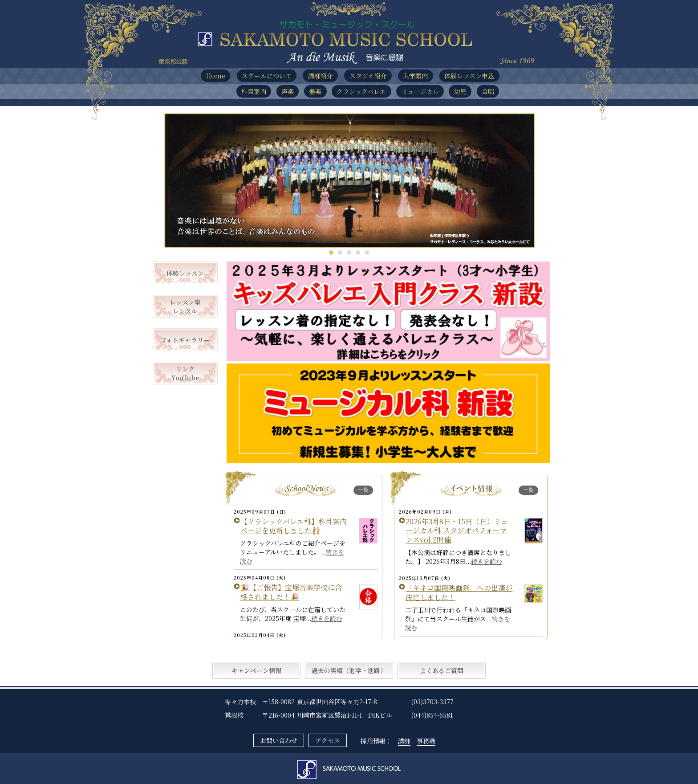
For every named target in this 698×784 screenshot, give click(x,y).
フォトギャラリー (185, 340)
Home (216, 76)
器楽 (315, 91)
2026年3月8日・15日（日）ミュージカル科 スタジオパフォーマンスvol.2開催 (457, 531)
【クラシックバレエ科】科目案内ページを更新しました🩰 (294, 526)
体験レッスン (185, 273)
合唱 (488, 91)
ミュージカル (420, 91)
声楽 (288, 91)
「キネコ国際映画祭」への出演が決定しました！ (459, 592)
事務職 (426, 741)
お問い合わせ (279, 740)
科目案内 (254, 91)
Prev (175, 181)
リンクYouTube (185, 373)
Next (523, 181)
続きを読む (327, 618)
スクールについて (267, 76)
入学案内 (415, 76)
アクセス (328, 740)
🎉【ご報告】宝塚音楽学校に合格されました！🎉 (291, 592)
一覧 (363, 490)
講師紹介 (321, 76)
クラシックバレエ (361, 91)
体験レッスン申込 (469, 76)
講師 (404, 741)
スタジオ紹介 (368, 76)
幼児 (460, 91)
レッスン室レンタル (185, 306)
